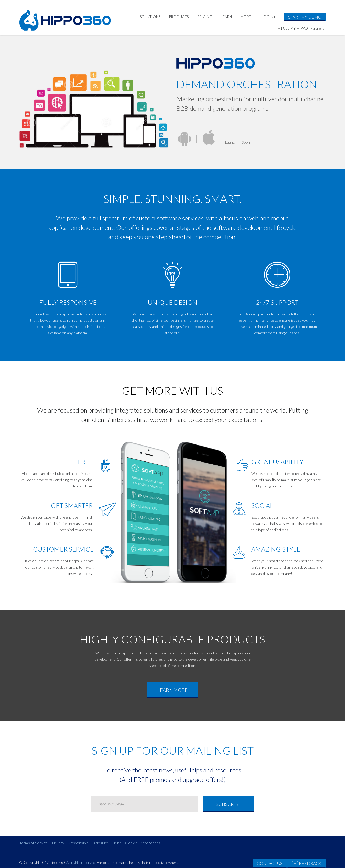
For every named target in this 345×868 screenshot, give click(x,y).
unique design (172, 302)
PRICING (205, 17)
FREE (85, 462)
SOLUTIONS (150, 17)
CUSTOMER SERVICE (63, 549)
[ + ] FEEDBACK (307, 863)
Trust (117, 843)
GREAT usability (277, 462)
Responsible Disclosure (88, 843)
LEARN (226, 17)
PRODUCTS (179, 17)
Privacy (58, 843)
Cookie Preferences (143, 843)
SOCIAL (262, 505)
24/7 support (277, 302)
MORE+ (247, 17)
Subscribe (229, 804)
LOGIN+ (269, 17)
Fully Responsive (68, 302)
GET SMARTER (72, 505)
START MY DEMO (305, 17)
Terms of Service (34, 843)
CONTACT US (270, 863)
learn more (173, 690)
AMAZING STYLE (276, 549)
